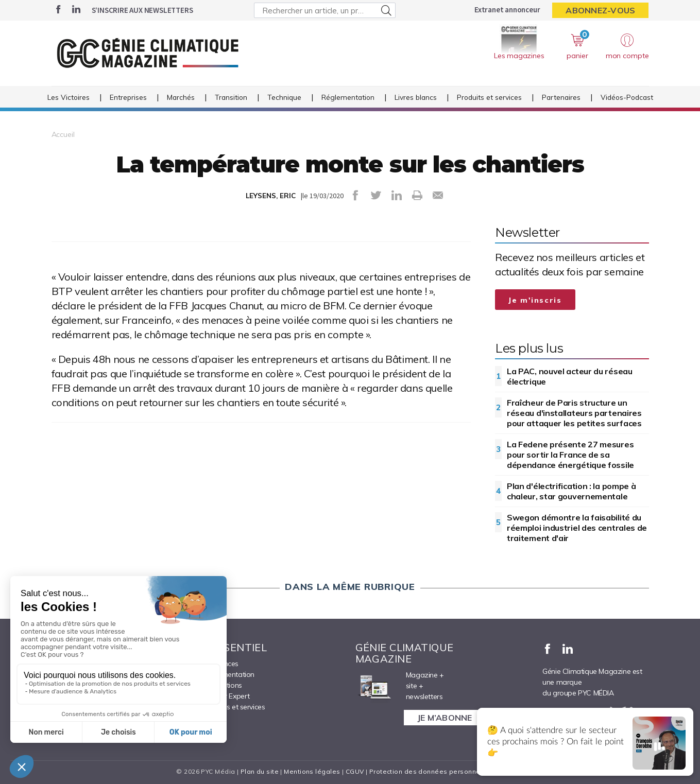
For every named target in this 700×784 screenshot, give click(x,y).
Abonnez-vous (600, 10)
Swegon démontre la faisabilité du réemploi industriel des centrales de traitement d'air (577, 528)
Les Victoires (69, 97)
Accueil (63, 134)
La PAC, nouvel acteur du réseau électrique (570, 376)
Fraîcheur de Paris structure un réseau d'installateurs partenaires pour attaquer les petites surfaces (574, 413)
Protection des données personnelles (431, 771)
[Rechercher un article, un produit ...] (325, 10)
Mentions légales (312, 771)
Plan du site (260, 771)
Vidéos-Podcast (627, 97)
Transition (231, 97)
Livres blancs (416, 97)
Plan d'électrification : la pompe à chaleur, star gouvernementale (571, 491)
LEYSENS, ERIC (271, 196)
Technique (284, 97)
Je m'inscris (535, 300)
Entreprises (128, 97)
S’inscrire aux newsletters (142, 10)
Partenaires (561, 97)
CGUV (355, 771)
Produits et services (489, 97)
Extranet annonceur (507, 10)
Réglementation (348, 97)
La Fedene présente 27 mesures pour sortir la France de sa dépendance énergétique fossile (570, 455)
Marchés (181, 97)
